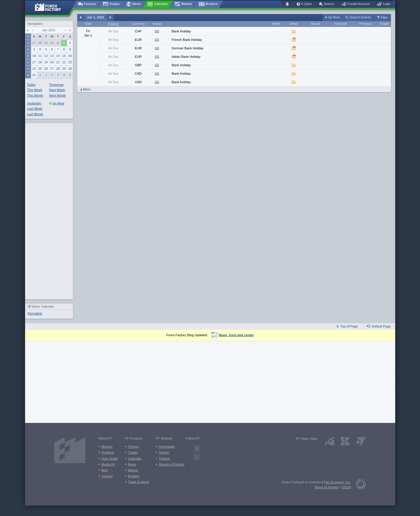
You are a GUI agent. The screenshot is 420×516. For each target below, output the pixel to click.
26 (46, 69)
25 (40, 69)
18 (40, 62)
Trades (133, 452)
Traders (164, 459)
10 (34, 56)
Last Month (35, 114)
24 (34, 69)
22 (64, 62)
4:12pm (113, 24)
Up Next (57, 103)
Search (164, 452)
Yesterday (34, 103)
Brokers (134, 476)
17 (34, 62)
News (132, 464)
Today (32, 85)
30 (52, 43)
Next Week (57, 90)
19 (46, 62)
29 (46, 43)
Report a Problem (171, 464)
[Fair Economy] (359, 485)
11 (40, 56)
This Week (35, 90)
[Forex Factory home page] (51, 8)
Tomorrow (56, 85)
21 (58, 62)
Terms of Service (327, 487)
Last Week (35, 109)
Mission (107, 447)
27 (34, 43)
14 (58, 56)
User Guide (110, 459)
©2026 (346, 487)
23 (70, 62)
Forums (134, 447)
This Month (35, 95)
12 (46, 56)
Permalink (35, 313)
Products (108, 452)
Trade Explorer (139, 482)
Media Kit (108, 464)
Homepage (167, 447)
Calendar (135, 459)
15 (64, 56)
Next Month (58, 95)
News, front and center (233, 335)
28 (40, 43)
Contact (107, 476)
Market (133, 470)
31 (58, 43)
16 (70, 56)
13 (52, 56)
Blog (105, 470)
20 (52, 62)
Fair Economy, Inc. (337, 482)
